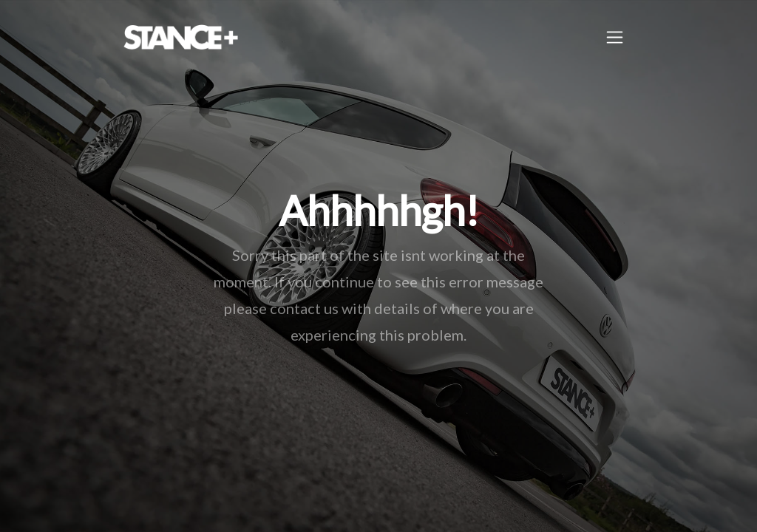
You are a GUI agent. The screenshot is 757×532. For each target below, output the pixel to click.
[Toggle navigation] (615, 37)
